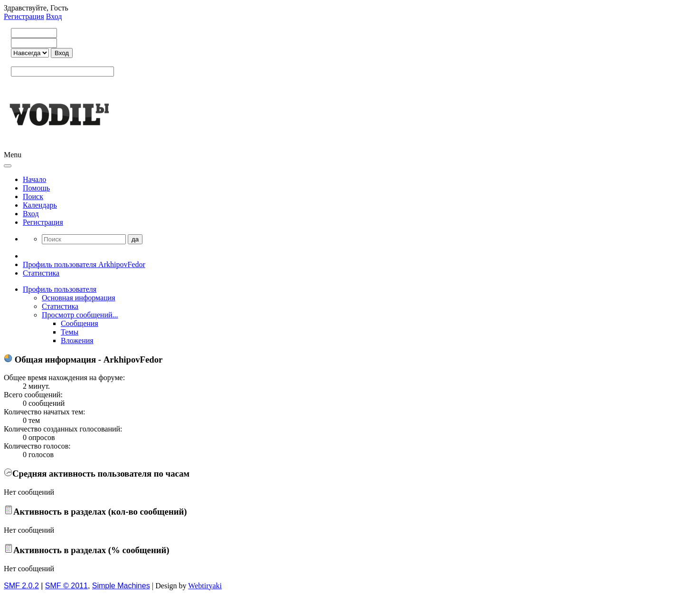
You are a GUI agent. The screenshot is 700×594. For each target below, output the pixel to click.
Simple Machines (121, 586)
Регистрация (24, 16)
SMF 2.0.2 (21, 586)
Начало (34, 179)
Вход (54, 16)
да (135, 239)
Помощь (36, 188)
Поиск (33, 196)
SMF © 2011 (66, 586)
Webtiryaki (205, 586)
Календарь (40, 205)
